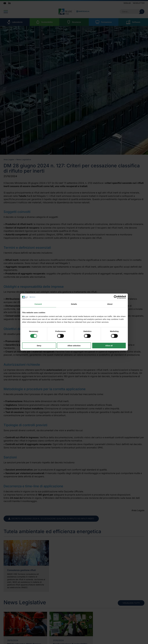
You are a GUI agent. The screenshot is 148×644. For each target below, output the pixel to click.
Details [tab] (74, 304)
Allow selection (74, 345)
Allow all (109, 345)
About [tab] (110, 304)
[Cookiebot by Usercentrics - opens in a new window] (116, 297)
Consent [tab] (38, 304)
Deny (39, 345)
